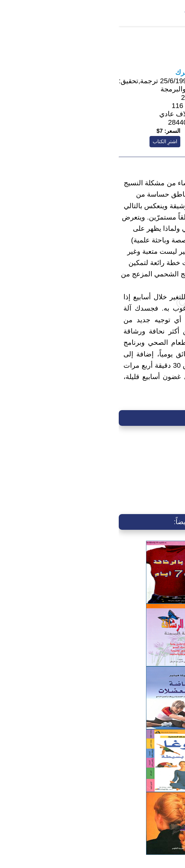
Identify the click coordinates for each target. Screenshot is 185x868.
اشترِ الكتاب (46, 141)
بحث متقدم (84, 11)
